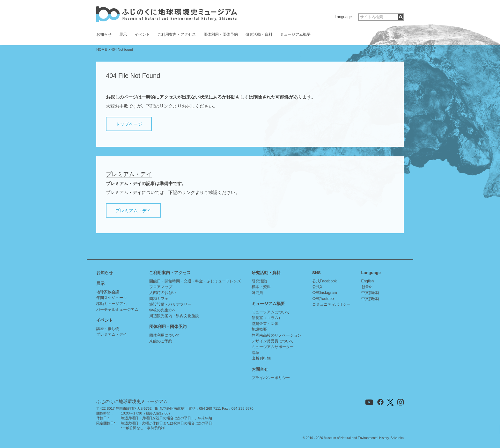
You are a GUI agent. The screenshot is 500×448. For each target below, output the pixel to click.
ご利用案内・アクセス (177, 34)
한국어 (367, 287)
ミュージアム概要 (295, 34)
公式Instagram (325, 293)
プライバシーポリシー (271, 378)
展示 (123, 34)
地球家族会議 (108, 292)
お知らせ (104, 34)
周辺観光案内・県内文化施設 (174, 316)
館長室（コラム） (267, 318)
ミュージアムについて (271, 312)
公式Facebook (324, 281)
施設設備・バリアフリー (170, 304)
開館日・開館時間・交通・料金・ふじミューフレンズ (195, 281)
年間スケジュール (112, 298)
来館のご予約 (161, 341)
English (368, 281)
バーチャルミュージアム (117, 310)
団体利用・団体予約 (221, 34)
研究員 (257, 293)
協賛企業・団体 (265, 324)
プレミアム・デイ (133, 211)
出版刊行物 (261, 358)
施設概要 (259, 329)
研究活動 (259, 281)
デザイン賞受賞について (273, 341)
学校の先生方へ (163, 310)
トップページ (129, 124)
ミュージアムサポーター (273, 347)
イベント (142, 34)
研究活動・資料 (259, 34)
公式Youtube (323, 299)
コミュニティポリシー (331, 304)
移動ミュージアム (112, 304)
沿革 (255, 353)
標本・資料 (261, 287)
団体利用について (165, 335)
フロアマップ (161, 287)
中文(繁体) (370, 299)
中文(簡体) (370, 293)
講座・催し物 (108, 329)
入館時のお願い (163, 293)
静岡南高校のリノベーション (276, 335)
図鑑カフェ (159, 299)
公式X (317, 287)
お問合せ (260, 369)
